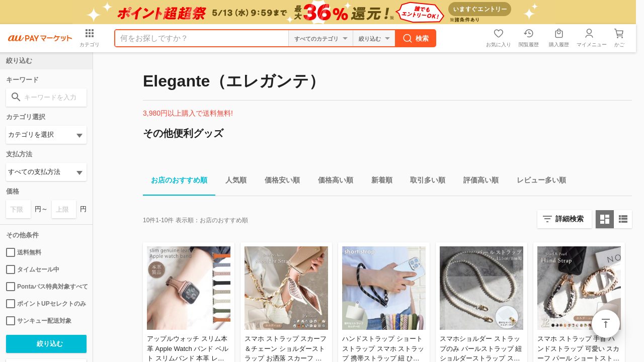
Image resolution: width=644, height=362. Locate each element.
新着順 (378, 182)
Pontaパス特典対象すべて (46, 287)
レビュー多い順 (537, 182)
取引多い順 (424, 182)
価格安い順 (278, 182)
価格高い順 (332, 182)
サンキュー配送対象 (39, 321)
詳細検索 (570, 219)
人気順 (232, 182)
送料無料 (24, 252)
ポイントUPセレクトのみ (46, 304)
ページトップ (606, 324)
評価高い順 (477, 182)
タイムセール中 (33, 269)
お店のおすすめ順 (175, 182)
